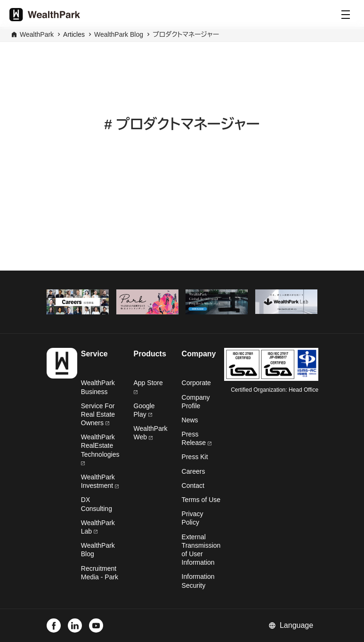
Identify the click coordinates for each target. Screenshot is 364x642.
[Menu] (346, 15)
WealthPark (37, 34)
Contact (193, 486)
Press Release (197, 438)
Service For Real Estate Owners (98, 414)
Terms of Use (201, 500)
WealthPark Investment (100, 481)
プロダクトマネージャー (186, 34)
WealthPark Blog (119, 34)
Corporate (196, 383)
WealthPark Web (151, 433)
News (190, 420)
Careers (194, 471)
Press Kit (195, 457)
